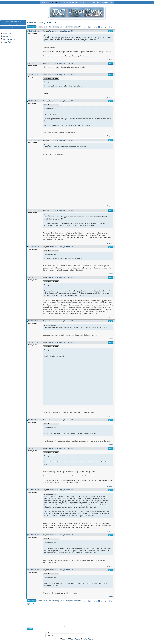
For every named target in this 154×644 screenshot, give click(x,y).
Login (13, 27)
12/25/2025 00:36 (34, 342)
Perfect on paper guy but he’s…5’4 (42, 23)
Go (112, 27)
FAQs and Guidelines (10, 39)
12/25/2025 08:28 (34, 490)
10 (102, 27)
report (110, 60)
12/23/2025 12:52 (34, 321)
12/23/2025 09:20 (34, 31)
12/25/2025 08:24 (34, 448)
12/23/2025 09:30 (34, 74)
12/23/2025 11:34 (34, 247)
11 (105, 27)
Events (83, 2)
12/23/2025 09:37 (34, 210)
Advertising (107, 2)
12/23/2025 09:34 (34, 101)
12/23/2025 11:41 (34, 277)
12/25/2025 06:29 (34, 420)
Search (5, 31)
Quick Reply (33, 604)
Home (44, 2)
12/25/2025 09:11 (34, 535)
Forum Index (42, 27)
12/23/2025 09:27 (34, 63)
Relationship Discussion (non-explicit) (65, 27)
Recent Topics (7, 34)
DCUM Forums (55, 2)
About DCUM (94, 2)
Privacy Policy (7, 42)
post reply (32, 27)
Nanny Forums (70, 2)
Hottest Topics (8, 36)
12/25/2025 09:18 (34, 570)
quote (111, 31)
